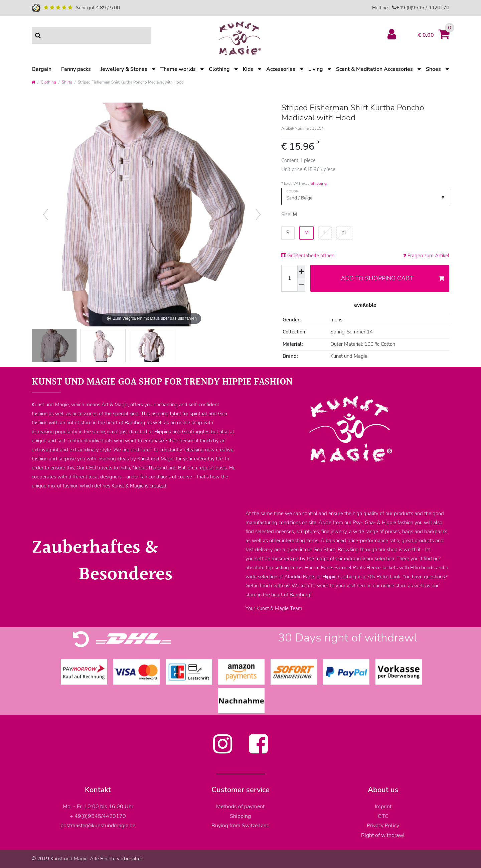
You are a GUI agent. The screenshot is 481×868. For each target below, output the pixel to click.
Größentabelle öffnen (308, 256)
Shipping (319, 183)
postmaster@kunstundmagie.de (98, 826)
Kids (248, 69)
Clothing (219, 69)
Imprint (383, 807)
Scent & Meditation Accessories (374, 69)
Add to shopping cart (392, 278)
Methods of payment (240, 807)
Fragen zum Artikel (426, 256)
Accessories (281, 69)
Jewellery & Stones (124, 69)
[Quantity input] (289, 278)
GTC (383, 816)
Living (316, 69)
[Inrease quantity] (301, 272)
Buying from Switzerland (240, 826)
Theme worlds (178, 69)
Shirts (67, 82)
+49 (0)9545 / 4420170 (423, 8)
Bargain (42, 69)
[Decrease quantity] (301, 285)
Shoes (433, 69)
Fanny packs (76, 69)
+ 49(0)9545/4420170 (98, 816)
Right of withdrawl (383, 835)
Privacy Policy (383, 826)
